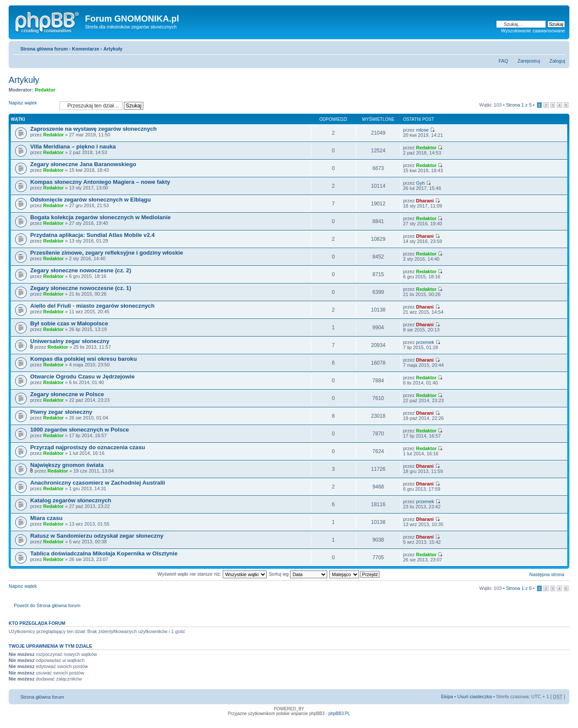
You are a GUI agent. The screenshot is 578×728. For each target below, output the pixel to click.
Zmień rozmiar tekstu (559, 47)
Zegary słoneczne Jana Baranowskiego (83, 164)
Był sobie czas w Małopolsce (69, 323)
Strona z (519, 105)
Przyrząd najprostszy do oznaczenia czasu (88, 447)
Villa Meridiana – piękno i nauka (73, 147)
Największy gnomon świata (67, 465)
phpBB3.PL (340, 714)
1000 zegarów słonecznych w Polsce (80, 430)
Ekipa (447, 696)
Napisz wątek (32, 106)
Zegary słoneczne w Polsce (67, 394)
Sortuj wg (298, 574)
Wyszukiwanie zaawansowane (533, 31)
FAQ (503, 61)
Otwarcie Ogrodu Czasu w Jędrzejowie (82, 377)
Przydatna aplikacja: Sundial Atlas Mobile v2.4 (92, 235)
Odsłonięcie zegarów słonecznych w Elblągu (90, 200)
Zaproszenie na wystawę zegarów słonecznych (93, 129)
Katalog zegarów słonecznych (71, 500)
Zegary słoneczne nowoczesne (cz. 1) (81, 288)
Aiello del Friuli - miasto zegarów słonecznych (92, 306)
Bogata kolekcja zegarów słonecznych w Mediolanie (100, 217)
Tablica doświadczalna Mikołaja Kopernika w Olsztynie (104, 553)
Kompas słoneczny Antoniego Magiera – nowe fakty (100, 182)
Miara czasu (46, 518)
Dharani (425, 201)
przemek (425, 342)
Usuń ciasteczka (474, 696)
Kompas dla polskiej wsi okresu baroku (84, 359)
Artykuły (113, 49)
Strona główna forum (44, 49)
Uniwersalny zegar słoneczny (70, 341)
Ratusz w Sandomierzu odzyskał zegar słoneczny (97, 536)
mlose (422, 130)
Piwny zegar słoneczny (61, 412)
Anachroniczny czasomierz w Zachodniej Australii (98, 483)
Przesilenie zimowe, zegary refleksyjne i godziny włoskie (107, 253)
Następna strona (547, 574)
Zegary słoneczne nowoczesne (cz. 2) (81, 270)
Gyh (420, 183)
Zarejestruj (529, 61)
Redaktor (45, 90)
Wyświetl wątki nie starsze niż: (212, 574)
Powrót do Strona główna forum (47, 605)
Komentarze (86, 49)
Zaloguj (557, 61)
